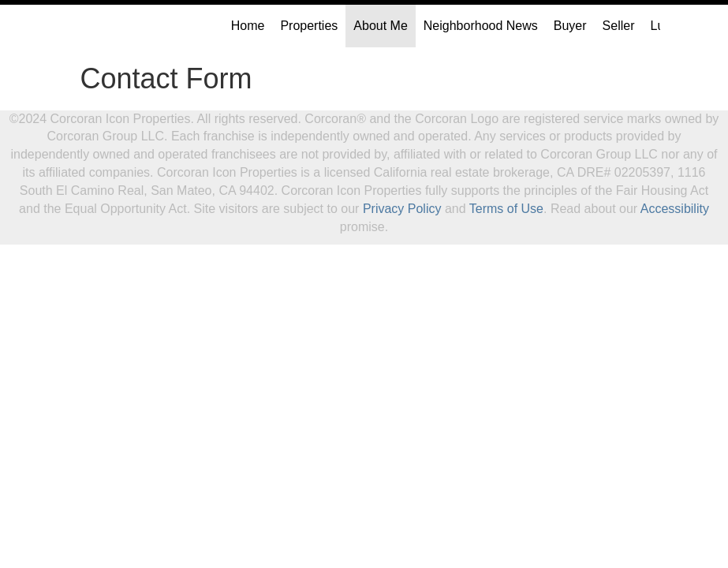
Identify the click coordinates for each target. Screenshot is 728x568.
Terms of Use (506, 209)
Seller (619, 26)
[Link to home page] (77, 26)
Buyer (570, 26)
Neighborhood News (481, 26)
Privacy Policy (402, 209)
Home (248, 26)
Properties (309, 26)
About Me (380, 26)
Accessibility (675, 209)
